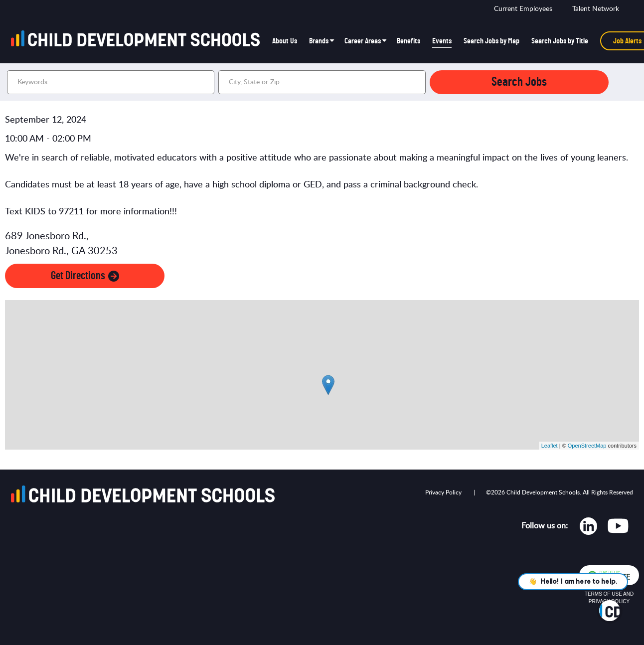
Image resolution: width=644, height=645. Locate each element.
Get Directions (85, 276)
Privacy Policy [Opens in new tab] (443, 492)
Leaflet (550, 446)
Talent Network (596, 9)
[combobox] (322, 82)
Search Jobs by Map (491, 41)
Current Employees (523, 9)
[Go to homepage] (139, 41)
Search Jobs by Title (560, 41)
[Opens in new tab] (588, 528)
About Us (285, 41)
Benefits (408, 41)
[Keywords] (111, 82)
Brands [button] (319, 41)
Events (442, 41)
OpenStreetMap (587, 446)
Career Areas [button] (363, 41)
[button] (417, 82)
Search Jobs (519, 82)
